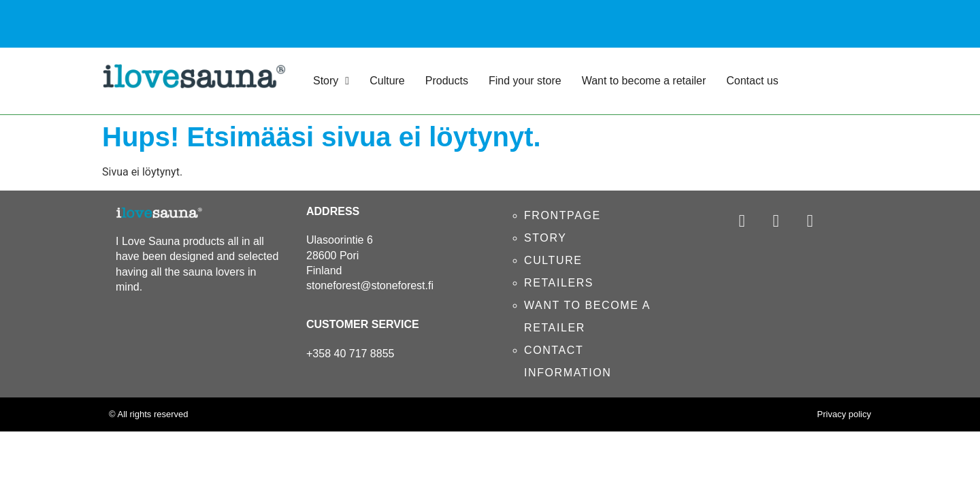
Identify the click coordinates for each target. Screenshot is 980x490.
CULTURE (553, 260)
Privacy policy (844, 414)
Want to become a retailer (644, 81)
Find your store (525, 81)
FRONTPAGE (562, 215)
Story (331, 81)
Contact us (752, 81)
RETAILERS (559, 283)
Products (447, 81)
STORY (545, 238)
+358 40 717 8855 (350, 354)
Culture (387, 81)
